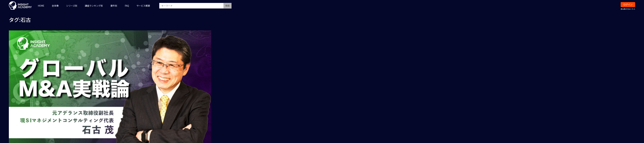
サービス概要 (143, 6)
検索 (227, 6)
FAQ (127, 6)
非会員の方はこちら (628, 9)
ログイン (628, 5)
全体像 (55, 6)
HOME (41, 6)
